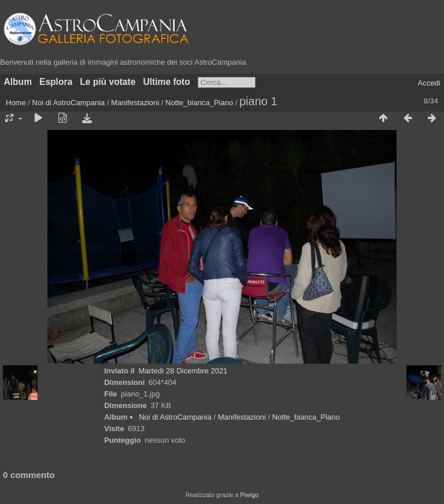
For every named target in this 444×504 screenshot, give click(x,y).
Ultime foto (166, 82)
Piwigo (249, 495)
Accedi (429, 83)
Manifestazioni (135, 103)
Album (18, 82)
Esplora (56, 82)
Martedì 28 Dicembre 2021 (183, 371)
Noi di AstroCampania (69, 103)
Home (16, 103)
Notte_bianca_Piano (199, 103)
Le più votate (108, 82)
